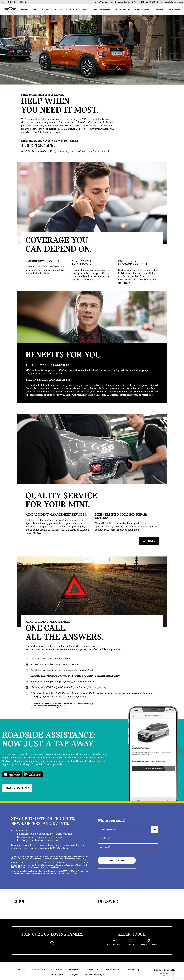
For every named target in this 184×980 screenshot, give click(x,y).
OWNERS (86, 10)
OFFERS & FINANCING (52, 10)
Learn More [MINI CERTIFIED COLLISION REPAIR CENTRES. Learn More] (149, 541)
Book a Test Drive (123, 10)
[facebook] (52, 941)
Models (24, 10)
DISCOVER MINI (102, 10)
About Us (21, 967)
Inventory (158, 10)
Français (74, 972)
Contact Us (57, 967)
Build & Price (174, 10)
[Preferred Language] (128, 827)
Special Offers (142, 10)
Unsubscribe (92, 967)
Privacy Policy (132, 967)
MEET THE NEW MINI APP (17, 786)
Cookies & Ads (112, 967)
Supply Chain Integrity (95, 972)
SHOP (34, 10)
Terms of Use (57, 972)
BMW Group (74, 967)
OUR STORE (72, 10)
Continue (117, 858)
